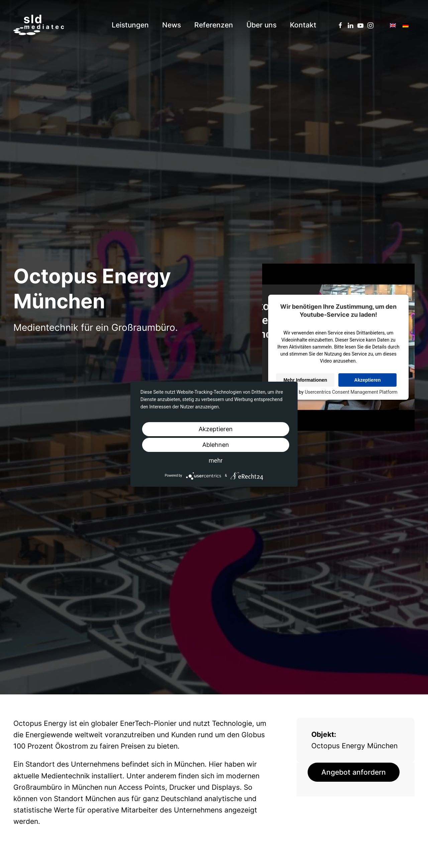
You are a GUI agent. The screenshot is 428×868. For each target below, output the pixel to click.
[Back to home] (39, 25)
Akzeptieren (367, 380)
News (172, 25)
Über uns (261, 25)
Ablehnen (216, 445)
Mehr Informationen (305, 380)
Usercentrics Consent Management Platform (351, 392)
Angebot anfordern (354, 772)
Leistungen (130, 25)
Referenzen (214, 25)
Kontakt (303, 25)
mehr (216, 460)
